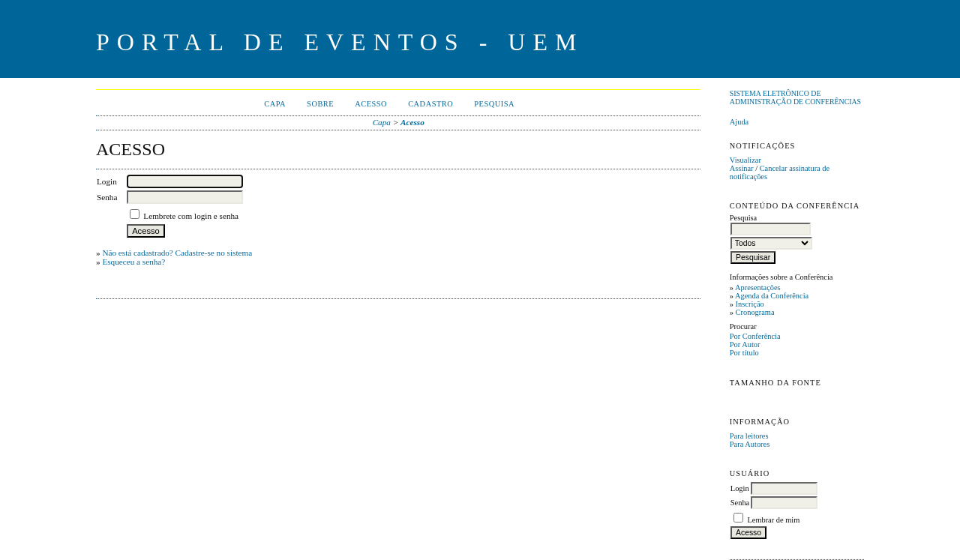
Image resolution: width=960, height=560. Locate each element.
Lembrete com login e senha (191, 216)
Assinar (742, 168)
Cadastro (430, 104)
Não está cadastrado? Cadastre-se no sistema (177, 253)
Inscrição (750, 304)
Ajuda (739, 122)
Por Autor (745, 344)
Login (740, 488)
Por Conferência (755, 336)
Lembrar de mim (773, 520)
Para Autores (750, 444)
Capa (275, 104)
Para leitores (749, 436)
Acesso (371, 104)
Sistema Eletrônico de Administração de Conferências (795, 97)
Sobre (320, 104)
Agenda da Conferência (772, 296)
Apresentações (758, 287)
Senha (740, 503)
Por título (744, 353)
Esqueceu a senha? (133, 262)
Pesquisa (494, 104)
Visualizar (745, 160)
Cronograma (755, 312)
